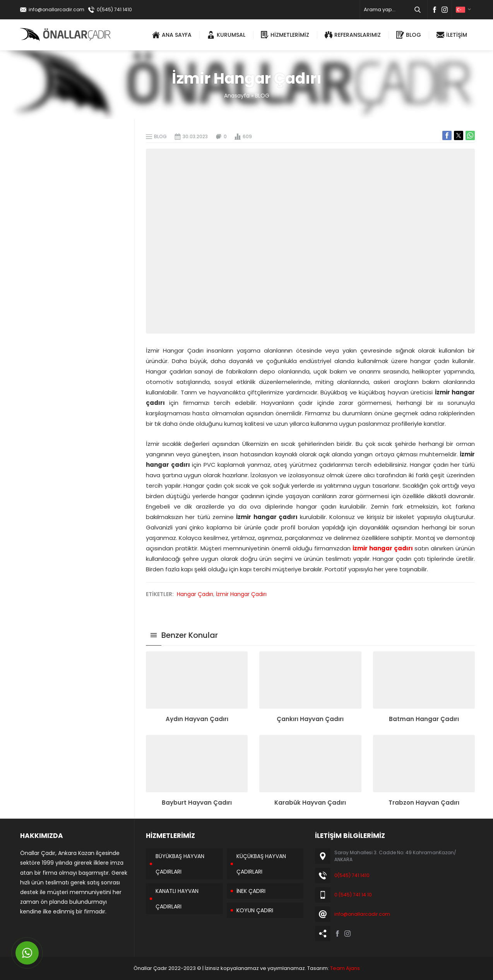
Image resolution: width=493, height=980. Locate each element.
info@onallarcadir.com (56, 9)
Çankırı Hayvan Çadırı (310, 719)
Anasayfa (237, 96)
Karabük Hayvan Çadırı (310, 803)
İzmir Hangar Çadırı (241, 594)
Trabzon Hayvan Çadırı (424, 803)
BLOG (262, 96)
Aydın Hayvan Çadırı (197, 719)
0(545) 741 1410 (114, 9)
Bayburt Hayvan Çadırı (197, 803)
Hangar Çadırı (195, 594)
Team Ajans (345, 968)
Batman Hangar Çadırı (424, 719)
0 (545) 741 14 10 (353, 895)
